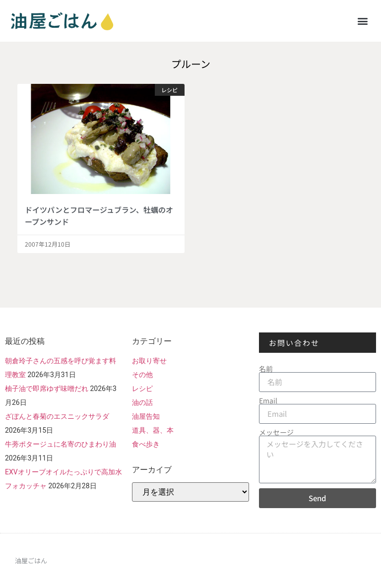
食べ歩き (146, 444)
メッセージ (276, 432)
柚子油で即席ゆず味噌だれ (47, 389)
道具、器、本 (153, 430)
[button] (363, 21)
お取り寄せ (149, 361)
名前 (266, 369)
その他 (142, 375)
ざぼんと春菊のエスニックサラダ (57, 416)
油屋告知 (146, 416)
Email (268, 400)
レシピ (142, 389)
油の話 (142, 402)
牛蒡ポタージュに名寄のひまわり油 (61, 444)
